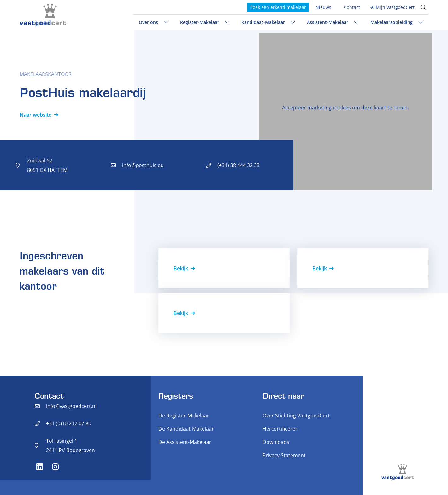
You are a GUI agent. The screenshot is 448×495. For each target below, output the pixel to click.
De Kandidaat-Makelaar (186, 429)
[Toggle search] (423, 7)
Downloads (276, 442)
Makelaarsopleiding (392, 22)
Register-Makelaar (200, 22)
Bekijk (181, 268)
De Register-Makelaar (184, 416)
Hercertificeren (280, 429)
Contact (352, 7)
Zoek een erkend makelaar (278, 7)
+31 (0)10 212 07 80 (69, 423)
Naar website (35, 115)
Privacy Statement (284, 455)
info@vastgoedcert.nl (71, 406)
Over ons (148, 22)
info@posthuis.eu (143, 165)
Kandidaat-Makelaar (263, 22)
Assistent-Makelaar (328, 22)
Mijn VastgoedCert (395, 7)
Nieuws (323, 7)
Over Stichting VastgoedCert (296, 416)
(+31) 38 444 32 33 (239, 165)
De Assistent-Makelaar (185, 442)
